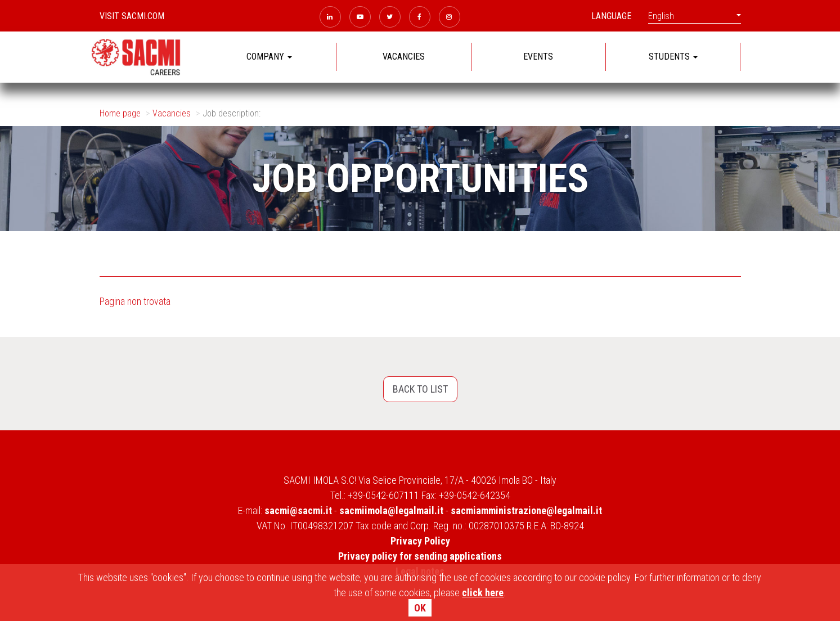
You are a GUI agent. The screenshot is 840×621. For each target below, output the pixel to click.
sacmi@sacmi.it (298, 510)
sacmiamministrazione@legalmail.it (526, 510)
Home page (120, 113)
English (695, 16)
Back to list (420, 389)
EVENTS (538, 57)
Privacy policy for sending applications (420, 556)
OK (420, 608)
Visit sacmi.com (132, 16)
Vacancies (172, 113)
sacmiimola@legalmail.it (391, 510)
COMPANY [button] (269, 57)
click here (483, 593)
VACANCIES (404, 57)
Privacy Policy (420, 541)
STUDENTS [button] (673, 57)
